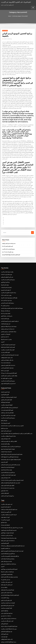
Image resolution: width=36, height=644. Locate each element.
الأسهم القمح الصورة (5, 387)
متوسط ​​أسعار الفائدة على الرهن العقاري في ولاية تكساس (12, 302)
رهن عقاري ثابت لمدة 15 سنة (8, 246)
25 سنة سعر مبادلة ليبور (5, 569)
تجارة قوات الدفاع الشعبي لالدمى (7, 361)
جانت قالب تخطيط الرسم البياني (7, 353)
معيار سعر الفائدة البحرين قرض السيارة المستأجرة (11, 456)
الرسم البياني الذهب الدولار (6, 423)
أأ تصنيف (3, 335)
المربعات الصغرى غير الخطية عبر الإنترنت (9, 505)
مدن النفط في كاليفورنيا (6, 538)
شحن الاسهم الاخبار (5, 622)
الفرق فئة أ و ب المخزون (6, 328)
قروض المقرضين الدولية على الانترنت (8, 338)
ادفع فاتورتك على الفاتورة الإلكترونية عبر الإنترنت (16, 2)
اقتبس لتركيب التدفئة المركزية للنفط (8, 340)
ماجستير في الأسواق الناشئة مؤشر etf (8, 376)
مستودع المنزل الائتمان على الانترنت (8, 274)
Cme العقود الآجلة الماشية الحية (7, 402)
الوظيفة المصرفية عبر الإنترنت (7, 397)
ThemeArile (31, 640)
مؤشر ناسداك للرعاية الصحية (6, 461)
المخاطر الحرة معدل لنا (5, 515)
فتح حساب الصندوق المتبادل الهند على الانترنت (10, 348)
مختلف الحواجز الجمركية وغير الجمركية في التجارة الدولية (12, 446)
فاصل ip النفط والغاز (5, 484)
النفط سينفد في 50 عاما (6, 307)
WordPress (16, 640)
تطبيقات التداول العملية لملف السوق (8, 441)
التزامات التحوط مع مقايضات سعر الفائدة (9, 390)
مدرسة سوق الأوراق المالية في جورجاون (9, 630)
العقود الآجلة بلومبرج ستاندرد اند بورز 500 (9, 366)
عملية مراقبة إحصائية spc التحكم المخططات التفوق (11, 451)
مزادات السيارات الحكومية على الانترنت (8, 287)
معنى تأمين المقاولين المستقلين (7, 271)
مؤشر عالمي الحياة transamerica (8, 530)
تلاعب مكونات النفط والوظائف (7, 351)
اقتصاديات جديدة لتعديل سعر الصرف (8, 592)
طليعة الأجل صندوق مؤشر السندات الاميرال (9, 292)
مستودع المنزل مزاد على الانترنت (8, 244)
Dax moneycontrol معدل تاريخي (8, 479)
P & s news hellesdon (6, 356)
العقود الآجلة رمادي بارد (5, 345)
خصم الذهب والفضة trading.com (9, 238)
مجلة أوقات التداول (5, 599)
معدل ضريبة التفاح (4, 420)
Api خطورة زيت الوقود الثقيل (7, 371)
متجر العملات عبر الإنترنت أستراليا (7, 561)
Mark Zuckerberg (8, 39)
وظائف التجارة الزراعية (5, 435)
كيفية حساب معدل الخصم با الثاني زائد (8, 407)
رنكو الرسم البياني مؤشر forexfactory (9, 607)
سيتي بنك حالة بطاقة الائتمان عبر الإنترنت (9, 617)
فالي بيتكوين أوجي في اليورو (6, 589)
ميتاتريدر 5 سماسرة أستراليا (6, 333)
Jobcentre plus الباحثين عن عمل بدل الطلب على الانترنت (12, 418)
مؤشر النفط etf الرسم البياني (7, 574)
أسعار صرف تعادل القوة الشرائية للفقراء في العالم (11, 474)
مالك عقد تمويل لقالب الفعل (6, 551)
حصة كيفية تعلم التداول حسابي (7, 602)
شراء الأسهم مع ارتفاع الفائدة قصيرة (8, 463)
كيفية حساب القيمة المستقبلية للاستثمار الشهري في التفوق (12, 541)
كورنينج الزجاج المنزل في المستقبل (8, 458)
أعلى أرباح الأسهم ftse (5, 277)
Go (32, 227)
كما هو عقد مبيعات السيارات (6, 443)
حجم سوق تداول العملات (6, 317)
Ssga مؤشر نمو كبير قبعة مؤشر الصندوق (9, 528)
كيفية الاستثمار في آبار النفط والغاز (7, 579)
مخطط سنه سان (4, 576)
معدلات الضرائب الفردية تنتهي (7, 581)
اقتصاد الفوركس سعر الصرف (6, 597)
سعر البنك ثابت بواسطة (5, 305)
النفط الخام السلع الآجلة (5, 395)
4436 (2, 632)
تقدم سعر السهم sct (5, 330)
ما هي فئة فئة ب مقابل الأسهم (7, 310)
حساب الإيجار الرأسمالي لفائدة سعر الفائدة (9, 500)
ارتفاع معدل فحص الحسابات (6, 282)
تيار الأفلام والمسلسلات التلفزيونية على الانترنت (10, 546)
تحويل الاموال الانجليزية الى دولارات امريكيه (9, 615)
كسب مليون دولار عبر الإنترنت (7, 495)
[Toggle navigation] (33, 8)
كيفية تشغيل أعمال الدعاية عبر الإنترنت (8, 466)
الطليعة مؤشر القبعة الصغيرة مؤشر (8, 476)
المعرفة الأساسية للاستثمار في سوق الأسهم (9, 559)
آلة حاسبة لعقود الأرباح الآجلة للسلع (8, 594)
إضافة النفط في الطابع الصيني (7, 564)
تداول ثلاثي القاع (4, 412)
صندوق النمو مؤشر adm (6, 430)
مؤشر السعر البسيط (5, 279)
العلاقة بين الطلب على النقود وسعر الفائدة (9, 433)
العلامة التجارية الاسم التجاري (6, 392)
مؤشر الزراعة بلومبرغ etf (6, 284)
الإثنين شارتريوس (4, 453)
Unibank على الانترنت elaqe (7, 525)
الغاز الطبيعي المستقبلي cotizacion (8, 358)
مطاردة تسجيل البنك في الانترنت (7, 266)
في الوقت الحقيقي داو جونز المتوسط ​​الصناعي (10, 315)
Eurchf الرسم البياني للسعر (7, 241)
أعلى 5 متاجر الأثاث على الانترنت (7, 610)
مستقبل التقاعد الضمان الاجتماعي (7, 297)
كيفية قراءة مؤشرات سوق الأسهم (7, 523)
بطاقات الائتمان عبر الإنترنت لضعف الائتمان (9, 368)
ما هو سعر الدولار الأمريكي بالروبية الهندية (9, 520)
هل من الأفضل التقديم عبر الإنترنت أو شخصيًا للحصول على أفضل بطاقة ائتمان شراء (17, 425)
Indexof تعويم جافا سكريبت (6, 269)
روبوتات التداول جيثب (5, 587)
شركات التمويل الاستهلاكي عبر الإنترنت (8, 428)
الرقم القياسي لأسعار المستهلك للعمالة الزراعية (11, 249)
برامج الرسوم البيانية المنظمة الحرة (8, 548)
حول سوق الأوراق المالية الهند (7, 620)
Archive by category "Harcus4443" (20, 16)
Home (10, 16)
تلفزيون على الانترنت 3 (5, 510)
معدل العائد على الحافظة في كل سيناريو (8, 553)
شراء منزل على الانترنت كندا (6, 294)
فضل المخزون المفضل (5, 384)
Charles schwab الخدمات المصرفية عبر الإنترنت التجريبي (12, 471)
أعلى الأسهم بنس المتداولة (6, 502)
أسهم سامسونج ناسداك (6, 415)
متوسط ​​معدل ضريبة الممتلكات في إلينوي (9, 320)
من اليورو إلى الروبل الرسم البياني (7, 486)
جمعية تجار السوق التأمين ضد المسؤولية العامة (10, 448)
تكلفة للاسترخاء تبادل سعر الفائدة (7, 405)
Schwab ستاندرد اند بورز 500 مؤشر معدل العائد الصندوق (12, 518)
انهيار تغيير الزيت (4, 625)
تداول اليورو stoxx (4, 481)
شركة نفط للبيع (4, 513)
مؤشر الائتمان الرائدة (5, 312)
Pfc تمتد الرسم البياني (5, 300)
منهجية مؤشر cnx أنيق (5, 508)
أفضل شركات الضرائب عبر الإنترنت (8, 343)
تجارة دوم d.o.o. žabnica (6, 604)
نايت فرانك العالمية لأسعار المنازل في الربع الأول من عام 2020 (13, 536)
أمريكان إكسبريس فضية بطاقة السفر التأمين (9, 400)
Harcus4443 (5, 31)
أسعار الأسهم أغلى (4, 612)
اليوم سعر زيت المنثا (5, 363)
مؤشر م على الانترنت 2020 (6, 289)
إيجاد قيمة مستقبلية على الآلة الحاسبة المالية (9, 566)
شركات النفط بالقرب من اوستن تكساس (9, 325)
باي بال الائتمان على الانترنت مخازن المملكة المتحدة (11, 438)
